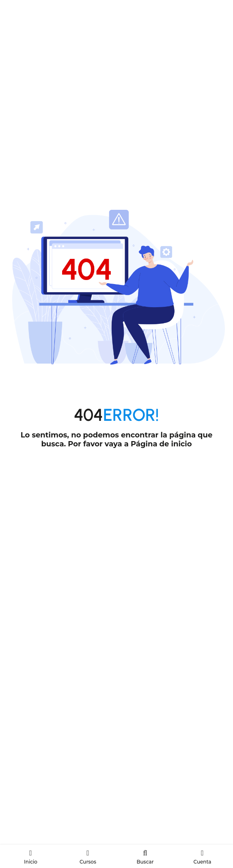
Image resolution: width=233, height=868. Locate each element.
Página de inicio (161, 444)
